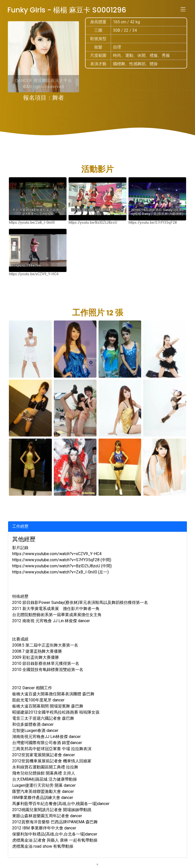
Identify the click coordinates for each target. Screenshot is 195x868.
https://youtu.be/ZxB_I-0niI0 (32, 222)
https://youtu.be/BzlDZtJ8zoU (93, 222)
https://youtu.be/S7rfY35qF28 (153, 222)
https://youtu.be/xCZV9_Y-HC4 (34, 274)
